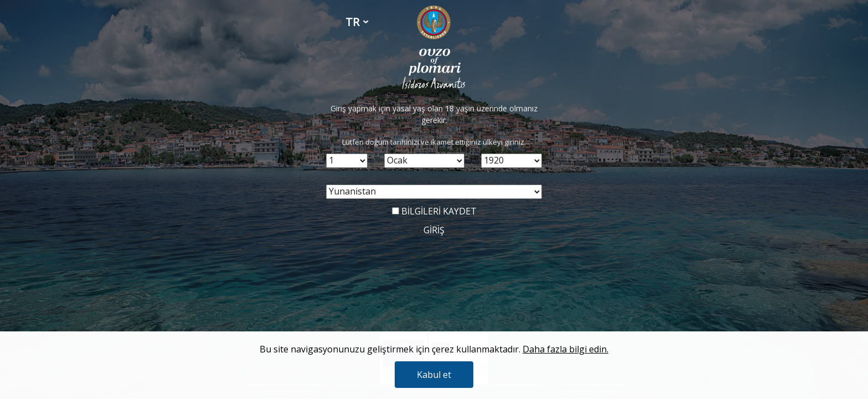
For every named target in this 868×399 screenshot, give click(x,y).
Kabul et (434, 375)
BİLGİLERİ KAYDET (434, 211)
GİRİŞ (434, 230)
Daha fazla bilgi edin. (565, 349)
